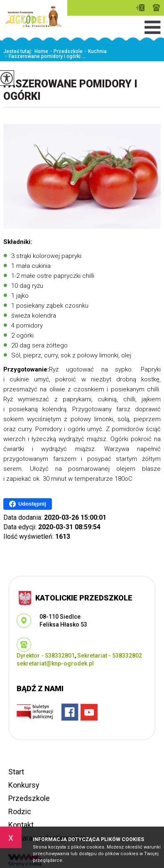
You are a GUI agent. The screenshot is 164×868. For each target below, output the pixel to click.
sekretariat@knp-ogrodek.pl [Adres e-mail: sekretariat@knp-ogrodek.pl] (55, 663)
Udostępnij (28, 504)
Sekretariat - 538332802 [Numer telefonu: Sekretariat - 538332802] (110, 656)
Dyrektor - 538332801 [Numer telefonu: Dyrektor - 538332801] (46, 656)
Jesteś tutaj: (19, 51)
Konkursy (24, 785)
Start (16, 772)
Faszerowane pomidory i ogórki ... (44, 56)
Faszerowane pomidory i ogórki (70, 90)
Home (41, 51)
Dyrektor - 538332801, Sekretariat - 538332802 (156, 8)
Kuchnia (95, 51)
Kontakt (21, 825)
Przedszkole (65, 51)
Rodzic (20, 811)
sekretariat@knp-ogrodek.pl (140, 8)
